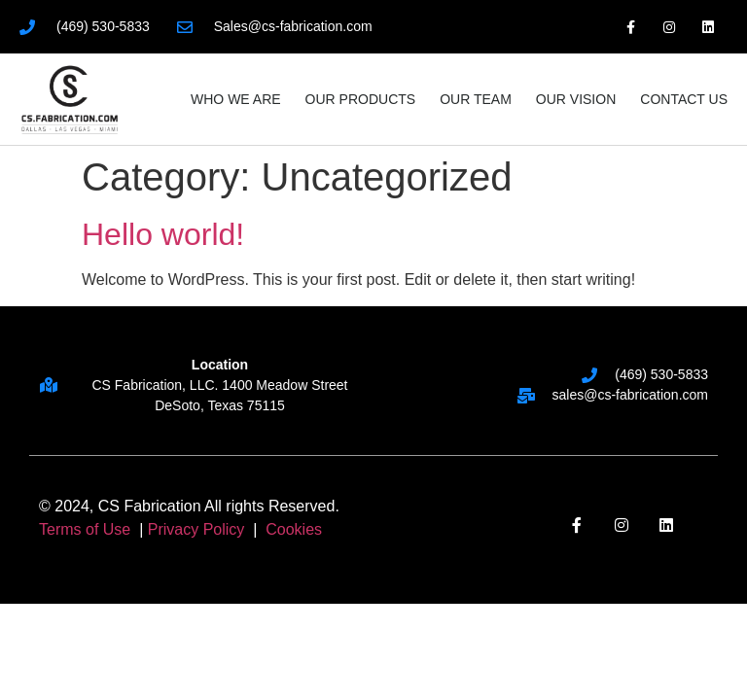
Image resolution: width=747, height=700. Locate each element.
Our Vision (576, 99)
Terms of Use (87, 529)
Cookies (294, 529)
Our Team (476, 99)
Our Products (361, 99)
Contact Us (684, 99)
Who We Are (236, 99)
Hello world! (163, 234)
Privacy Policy (196, 529)
